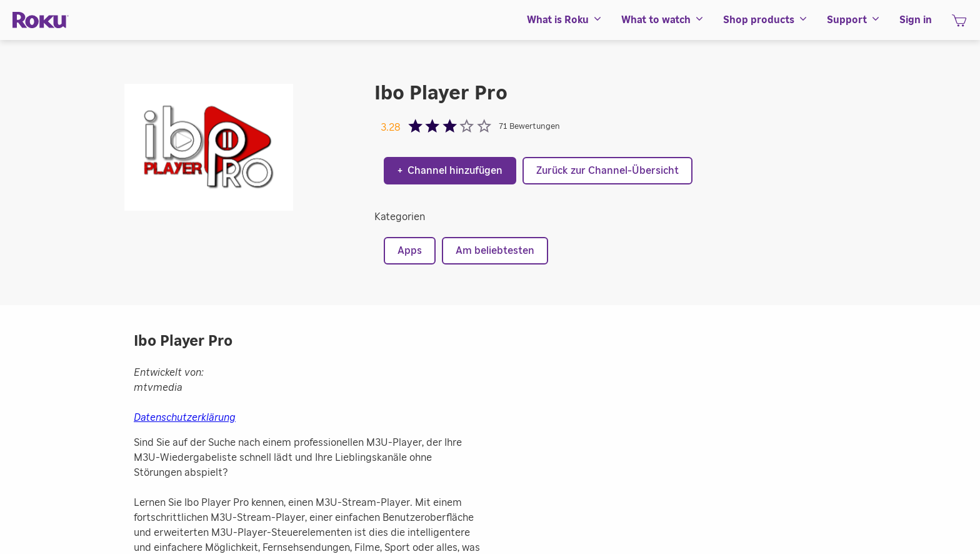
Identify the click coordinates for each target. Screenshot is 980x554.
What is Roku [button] (565, 20)
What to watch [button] (663, 20)
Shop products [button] (766, 20)
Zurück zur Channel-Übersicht (607, 171)
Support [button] (854, 20)
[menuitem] (565, 20)
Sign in (916, 20)
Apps (410, 251)
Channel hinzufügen (450, 171)
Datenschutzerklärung (185, 418)
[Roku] (41, 20)
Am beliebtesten (495, 251)
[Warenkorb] (959, 24)
